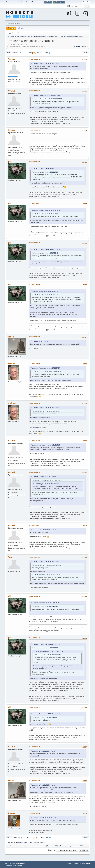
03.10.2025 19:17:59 (35, 472)
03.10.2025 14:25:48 (35, 284)
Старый (12, 91)
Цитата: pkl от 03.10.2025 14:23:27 (44, 530)
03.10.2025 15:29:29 (35, 403)
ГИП (56, 36)
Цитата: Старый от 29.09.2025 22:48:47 (46, 408)
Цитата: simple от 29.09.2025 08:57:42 (45, 291)
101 (27, 53)
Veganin (12, 59)
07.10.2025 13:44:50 (35, 813)
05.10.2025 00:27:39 (35, 638)
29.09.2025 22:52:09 (35, 91)
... (25, 53)
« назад (77, 46)
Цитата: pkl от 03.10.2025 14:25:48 (44, 341)
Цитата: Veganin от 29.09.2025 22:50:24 (46, 95)
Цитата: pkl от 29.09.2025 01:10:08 (46, 172)
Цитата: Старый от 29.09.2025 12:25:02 (46, 562)
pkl (10, 162)
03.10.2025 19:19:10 (35, 525)
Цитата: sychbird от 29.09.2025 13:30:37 (47, 411)
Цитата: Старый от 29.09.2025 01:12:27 (46, 169)
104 (38, 53)
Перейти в (52, 850)
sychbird (12, 363)
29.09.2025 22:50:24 (35, 59)
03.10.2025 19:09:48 (35, 440)
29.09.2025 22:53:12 (35, 130)
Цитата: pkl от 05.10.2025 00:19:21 (44, 785)
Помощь (69, 863)
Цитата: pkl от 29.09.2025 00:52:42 (46, 253)
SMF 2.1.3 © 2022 (10, 863)
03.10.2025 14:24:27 (35, 243)
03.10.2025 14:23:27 (35, 203)
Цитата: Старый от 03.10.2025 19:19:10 (46, 714)
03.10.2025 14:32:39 (35, 337)
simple (11, 337)
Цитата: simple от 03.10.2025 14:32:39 (45, 603)
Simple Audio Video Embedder (13, 866)
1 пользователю (33, 806)
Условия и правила (78, 863)
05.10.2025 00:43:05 (35, 780)
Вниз (9, 53)
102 (30, 53)
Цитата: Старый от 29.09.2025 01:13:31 (46, 210)
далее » (85, 46)
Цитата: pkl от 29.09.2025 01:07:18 (46, 214)
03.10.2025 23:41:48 (35, 557)
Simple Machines (21, 863)
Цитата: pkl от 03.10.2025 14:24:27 (44, 477)
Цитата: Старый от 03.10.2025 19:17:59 (46, 644)
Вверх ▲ (88, 863)
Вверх (9, 838)
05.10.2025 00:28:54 (35, 707)
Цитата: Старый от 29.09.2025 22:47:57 (46, 64)
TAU (10, 557)
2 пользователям (34, 428)
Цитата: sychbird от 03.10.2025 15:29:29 (46, 445)
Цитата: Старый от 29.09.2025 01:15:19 (46, 250)
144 (47, 53)
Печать (85, 53)
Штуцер (12, 813)
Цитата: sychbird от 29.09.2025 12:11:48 (47, 565)
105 (42, 53)
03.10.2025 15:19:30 (35, 363)
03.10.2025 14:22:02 (35, 162)
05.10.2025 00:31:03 (35, 746)
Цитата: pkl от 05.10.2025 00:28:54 (44, 751)
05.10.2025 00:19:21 (35, 596)
